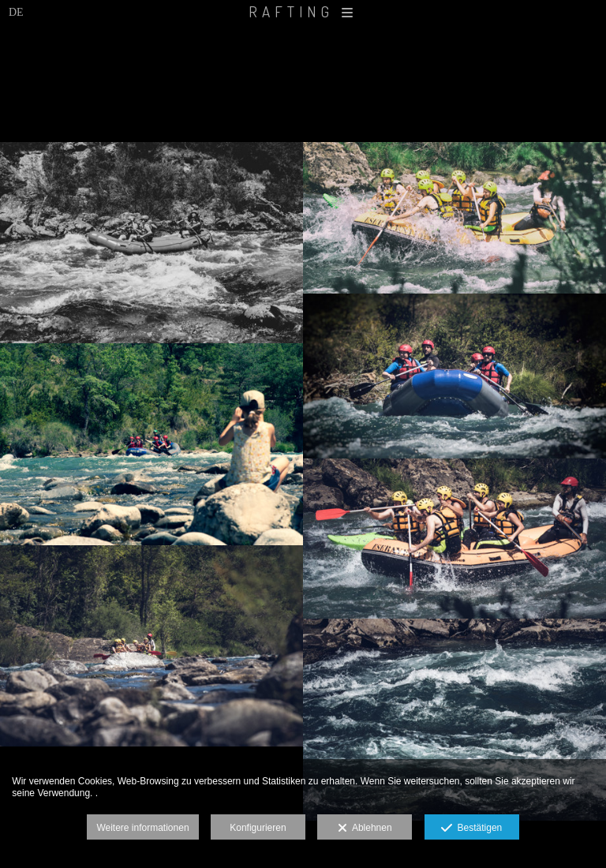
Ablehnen (365, 829)
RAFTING (303, 11)
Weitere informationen (142, 828)
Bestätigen (471, 829)
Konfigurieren (258, 828)
